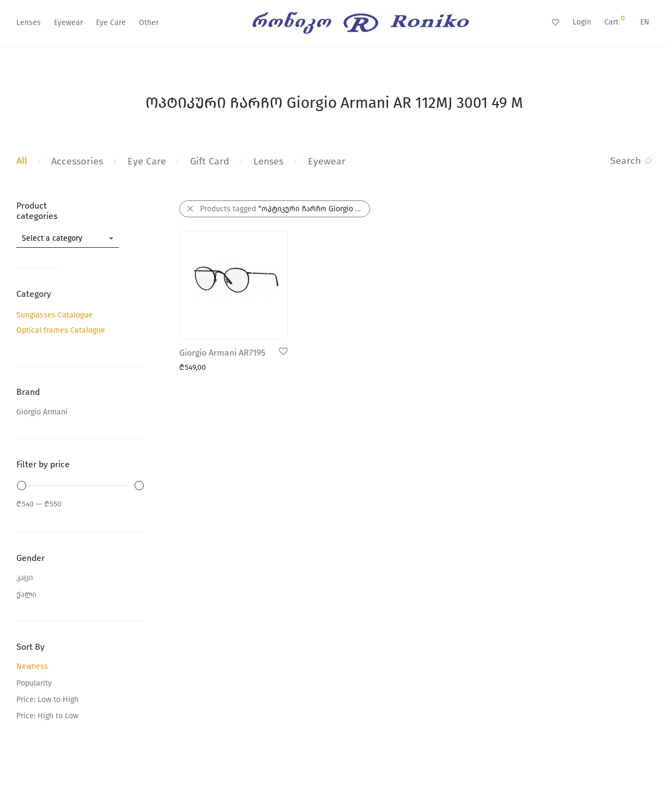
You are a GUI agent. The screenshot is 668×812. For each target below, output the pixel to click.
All (22, 161)
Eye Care (111, 23)
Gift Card (210, 161)
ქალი (26, 594)
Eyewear (68, 23)
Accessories (77, 161)
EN (645, 22)
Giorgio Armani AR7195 (222, 353)
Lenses (29, 23)
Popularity (34, 683)
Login (582, 22)
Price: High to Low (47, 716)
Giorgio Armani (42, 412)
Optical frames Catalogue (61, 330)
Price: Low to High (47, 700)
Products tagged (285, 209)
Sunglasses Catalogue (54, 315)
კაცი (25, 578)
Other (149, 23)
